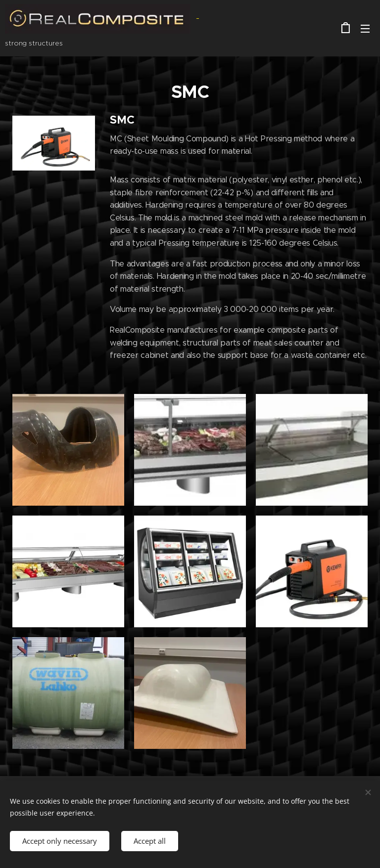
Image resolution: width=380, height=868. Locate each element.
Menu (365, 29)
